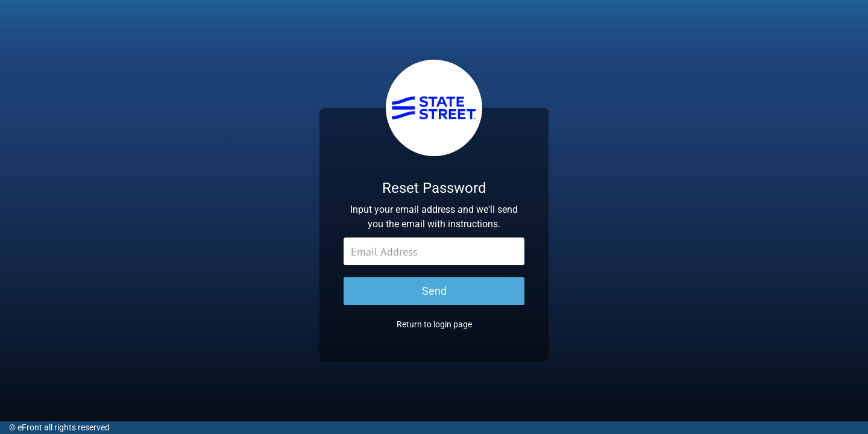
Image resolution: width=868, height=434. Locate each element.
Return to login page (434, 330)
